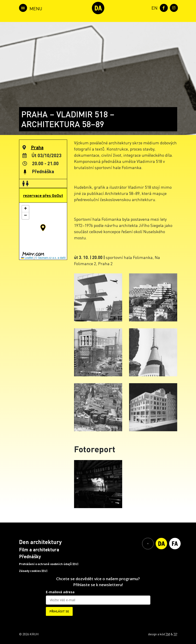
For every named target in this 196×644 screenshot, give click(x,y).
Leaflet (27, 258)
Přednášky (30, 556)
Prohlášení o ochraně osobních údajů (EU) (49, 564)
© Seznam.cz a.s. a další (51, 258)
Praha (37, 147)
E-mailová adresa (60, 592)
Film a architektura (39, 550)
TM (168, 634)
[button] (43, 228)
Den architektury (40, 542)
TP (175, 634)
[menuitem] (154, 7)
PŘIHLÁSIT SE (59, 611)
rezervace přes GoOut (43, 195)
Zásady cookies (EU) (33, 571)
